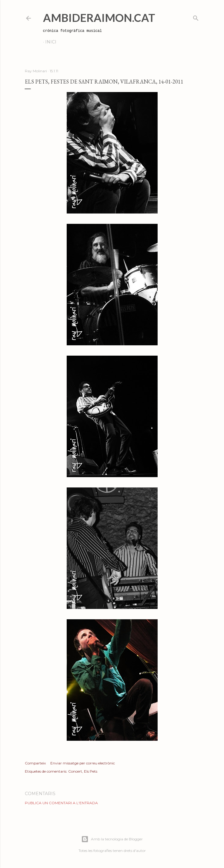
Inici (51, 42)
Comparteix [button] (35, 763)
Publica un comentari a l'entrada (61, 803)
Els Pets (91, 771)
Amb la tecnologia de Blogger (112, 839)
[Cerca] (196, 17)
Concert (75, 771)
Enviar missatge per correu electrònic (83, 763)
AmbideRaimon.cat (99, 18)
